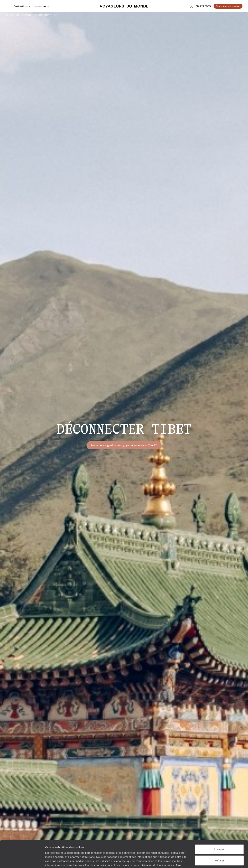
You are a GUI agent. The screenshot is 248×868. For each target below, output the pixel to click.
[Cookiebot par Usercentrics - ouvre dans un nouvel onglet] (22, 861)
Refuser (219, 839)
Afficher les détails (190, 861)
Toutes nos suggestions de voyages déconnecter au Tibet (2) (124, 445)
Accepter (219, 827)
